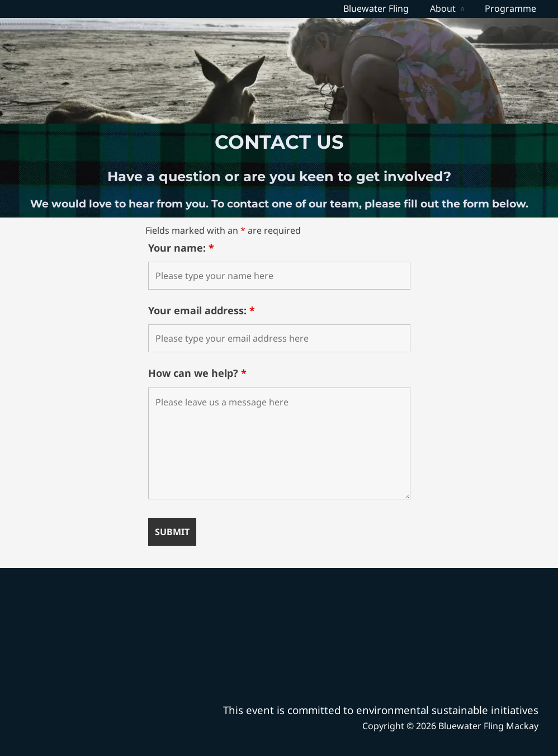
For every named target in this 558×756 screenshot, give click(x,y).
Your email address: (202, 310)
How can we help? (197, 373)
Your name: (181, 248)
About (448, 8)
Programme (512, 8)
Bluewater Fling (384, 8)
